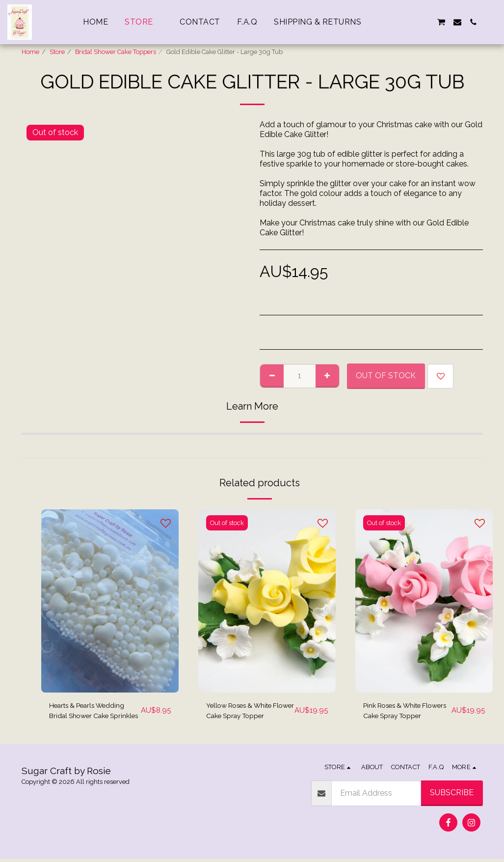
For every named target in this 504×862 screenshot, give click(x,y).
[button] (394, 22)
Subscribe (452, 796)
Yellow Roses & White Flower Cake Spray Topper (246, 713)
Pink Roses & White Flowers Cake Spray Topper (399, 713)
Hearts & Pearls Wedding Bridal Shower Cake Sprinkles (94, 713)
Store (57, 52)
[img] (110, 601)
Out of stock (386, 375)
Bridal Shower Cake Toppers (116, 52)
